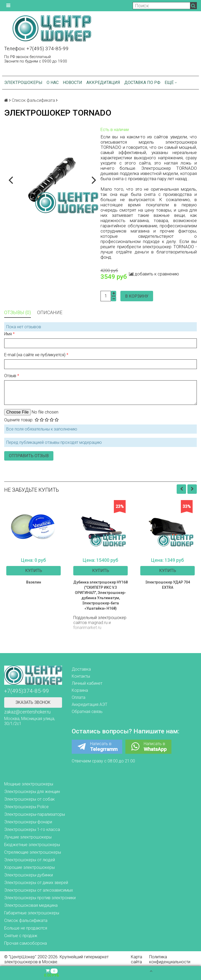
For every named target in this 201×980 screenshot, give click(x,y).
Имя (9, 334)
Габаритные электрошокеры (32, 913)
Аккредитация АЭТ (90, 704)
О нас (53, 83)
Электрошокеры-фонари (28, 822)
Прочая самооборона (26, 943)
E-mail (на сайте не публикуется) (35, 355)
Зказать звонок (33, 702)
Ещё (171, 83)
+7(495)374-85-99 (27, 691)
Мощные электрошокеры (29, 784)
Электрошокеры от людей (30, 860)
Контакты (81, 676)
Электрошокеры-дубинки (29, 875)
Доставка (81, 669)
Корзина (80, 690)
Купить (34, 571)
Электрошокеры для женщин (32, 792)
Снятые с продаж (21, 936)
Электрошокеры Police (26, 807)
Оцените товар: (19, 420)
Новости (72, 83)
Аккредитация (103, 83)
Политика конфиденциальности (170, 959)
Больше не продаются (26, 928)
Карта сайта (136, 959)
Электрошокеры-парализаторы (35, 814)
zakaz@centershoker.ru (27, 712)
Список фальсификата (33, 100)
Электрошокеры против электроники (40, 898)
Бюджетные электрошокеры (32, 845)
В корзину (137, 296)
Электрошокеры (23, 83)
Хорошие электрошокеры (29, 867)
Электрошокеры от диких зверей (36, 883)
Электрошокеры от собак (29, 799)
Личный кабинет (87, 683)
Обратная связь (87, 712)
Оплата (79, 697)
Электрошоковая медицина (31, 905)
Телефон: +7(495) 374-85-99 (36, 49)
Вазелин (34, 582)
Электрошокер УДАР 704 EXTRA (168, 585)
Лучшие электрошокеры (28, 837)
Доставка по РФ (142, 83)
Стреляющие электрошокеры (33, 852)
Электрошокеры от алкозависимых (39, 890)
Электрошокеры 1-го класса (32, 829)
